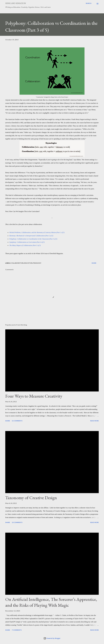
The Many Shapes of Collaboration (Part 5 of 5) (25, 245)
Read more (95, 421)
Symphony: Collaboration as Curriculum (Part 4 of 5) (27, 242)
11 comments (17, 421)
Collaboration (17, 263)
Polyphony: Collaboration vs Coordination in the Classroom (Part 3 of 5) (33, 239)
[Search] (89, 3)
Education (28, 263)
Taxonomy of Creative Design (31, 498)
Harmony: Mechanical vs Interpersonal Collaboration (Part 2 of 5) (31, 236)
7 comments (17, 630)
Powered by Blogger (52, 638)
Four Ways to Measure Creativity (34, 396)
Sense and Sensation (16, 3)
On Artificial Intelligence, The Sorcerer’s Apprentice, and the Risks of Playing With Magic (51, 602)
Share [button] (94, 263)
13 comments (17, 522)
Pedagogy (37, 263)
